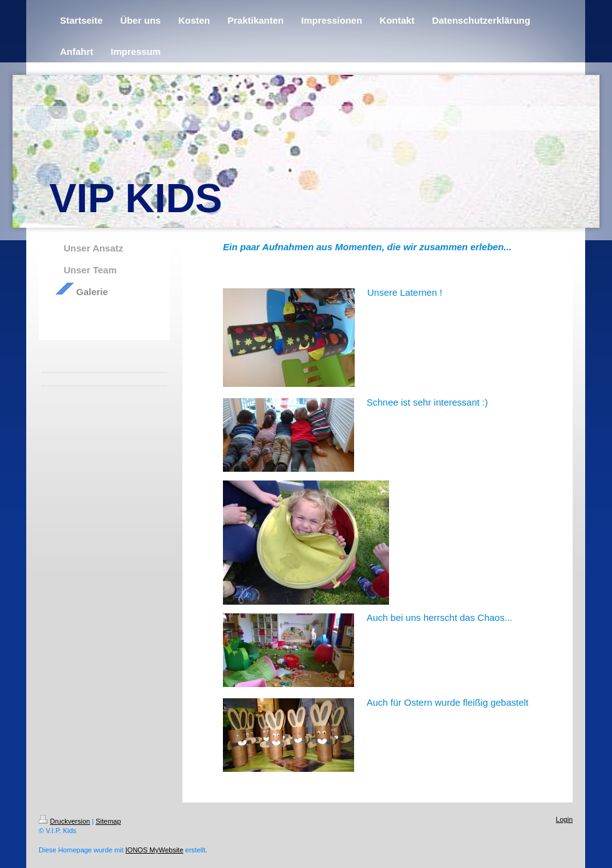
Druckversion (64, 821)
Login (564, 819)
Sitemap (108, 821)
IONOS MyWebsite (155, 850)
